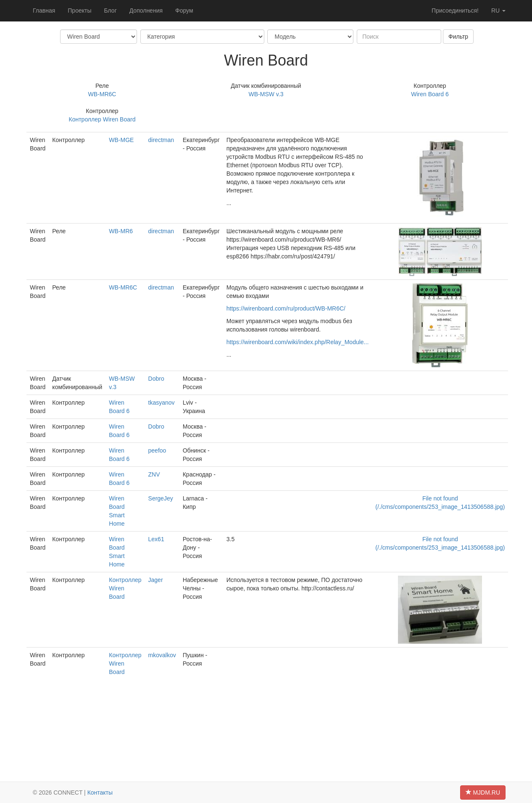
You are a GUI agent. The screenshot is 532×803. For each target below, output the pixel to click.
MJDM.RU (483, 792)
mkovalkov (162, 655)
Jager (156, 580)
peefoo (157, 450)
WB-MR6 (121, 231)
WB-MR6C (102, 94)
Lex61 (156, 539)
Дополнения (146, 11)
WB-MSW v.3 (266, 94)
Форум (184, 11)
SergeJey (161, 498)
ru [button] (498, 11)
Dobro (156, 379)
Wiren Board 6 (430, 94)
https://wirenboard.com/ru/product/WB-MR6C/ (286, 308)
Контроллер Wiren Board (102, 119)
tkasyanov (162, 403)
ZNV (154, 474)
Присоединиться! (455, 11)
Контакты (100, 792)
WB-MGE (121, 140)
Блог (110, 11)
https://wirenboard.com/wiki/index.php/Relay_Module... (298, 342)
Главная (44, 11)
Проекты (79, 11)
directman (161, 140)
